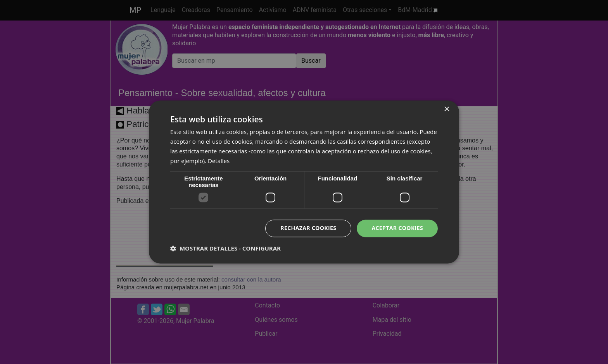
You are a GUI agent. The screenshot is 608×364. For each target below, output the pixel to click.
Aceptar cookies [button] (397, 228)
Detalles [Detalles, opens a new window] (219, 161)
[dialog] (304, 182)
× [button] (446, 109)
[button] (225, 249)
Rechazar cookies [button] (308, 228)
